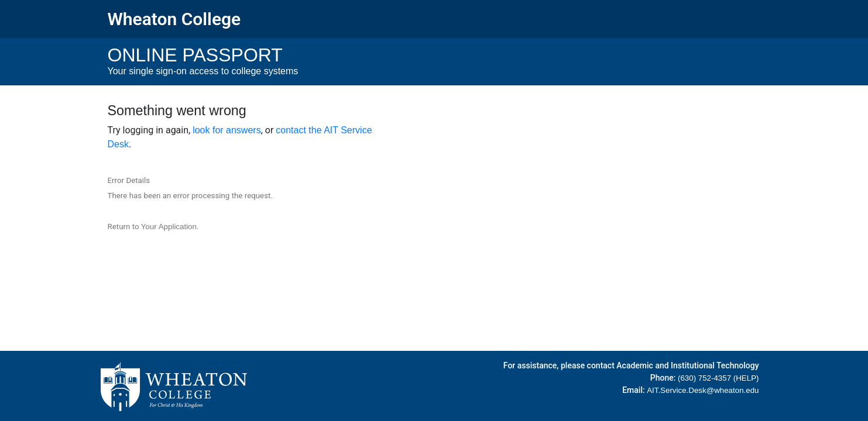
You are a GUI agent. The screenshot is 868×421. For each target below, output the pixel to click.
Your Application (169, 227)
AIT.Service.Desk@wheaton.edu (703, 390)
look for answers (227, 130)
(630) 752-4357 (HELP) (718, 378)
